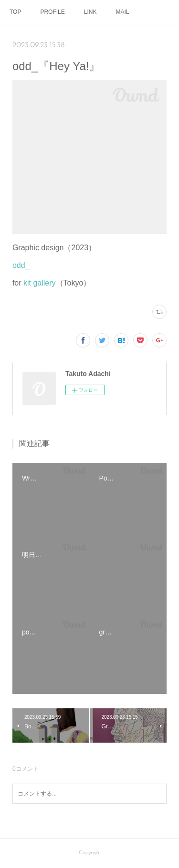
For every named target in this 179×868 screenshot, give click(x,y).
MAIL (123, 12)
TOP (15, 12)
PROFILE (52, 12)
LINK (90, 12)
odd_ (21, 265)
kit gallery (40, 283)
